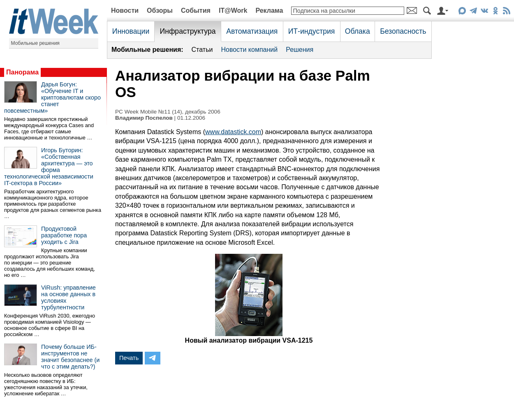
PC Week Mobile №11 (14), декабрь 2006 (168, 112)
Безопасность (403, 31)
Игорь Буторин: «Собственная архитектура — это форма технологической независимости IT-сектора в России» (49, 167)
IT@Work (233, 10)
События (196, 10)
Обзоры (160, 10)
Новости (125, 10)
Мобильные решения (35, 43)
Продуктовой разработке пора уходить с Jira (64, 235)
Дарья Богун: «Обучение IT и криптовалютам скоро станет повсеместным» (52, 97)
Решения (300, 50)
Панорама (22, 72)
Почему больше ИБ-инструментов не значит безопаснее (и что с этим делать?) (70, 357)
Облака (358, 31)
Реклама (269, 10)
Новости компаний (249, 50)
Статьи (202, 50)
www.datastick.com (233, 132)
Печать (129, 358)
